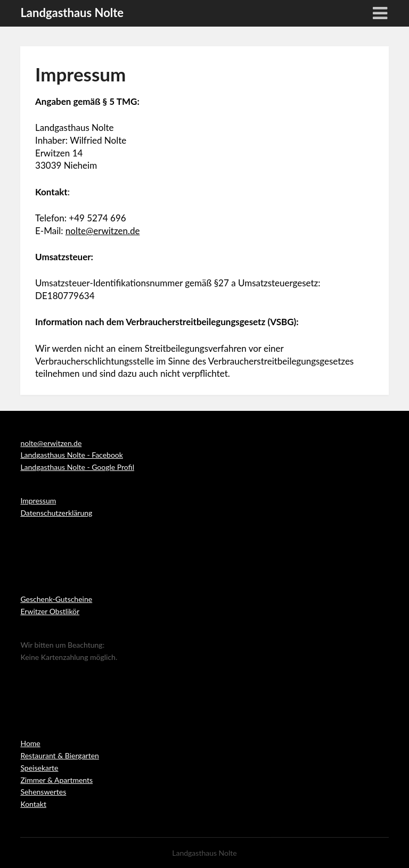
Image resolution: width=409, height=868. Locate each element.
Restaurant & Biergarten (59, 755)
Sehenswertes (43, 792)
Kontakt (33, 804)
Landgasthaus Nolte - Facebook (71, 455)
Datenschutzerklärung (56, 513)
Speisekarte (39, 768)
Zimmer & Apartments (56, 780)
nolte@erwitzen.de (103, 231)
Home (30, 743)
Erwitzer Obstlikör (50, 611)
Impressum (38, 501)
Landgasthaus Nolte (72, 13)
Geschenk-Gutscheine (56, 599)
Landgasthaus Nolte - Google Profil (77, 467)
